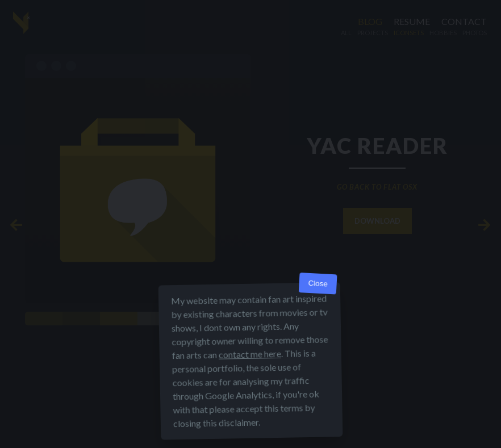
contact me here (250, 354)
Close (318, 284)
